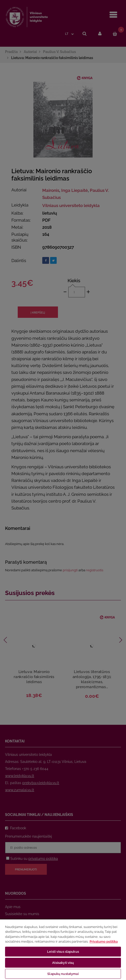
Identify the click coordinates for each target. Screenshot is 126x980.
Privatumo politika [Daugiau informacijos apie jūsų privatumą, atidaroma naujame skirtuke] (104, 942)
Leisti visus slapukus (63, 952)
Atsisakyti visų (63, 963)
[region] (63, 949)
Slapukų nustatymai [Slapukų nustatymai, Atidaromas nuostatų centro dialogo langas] (63, 974)
